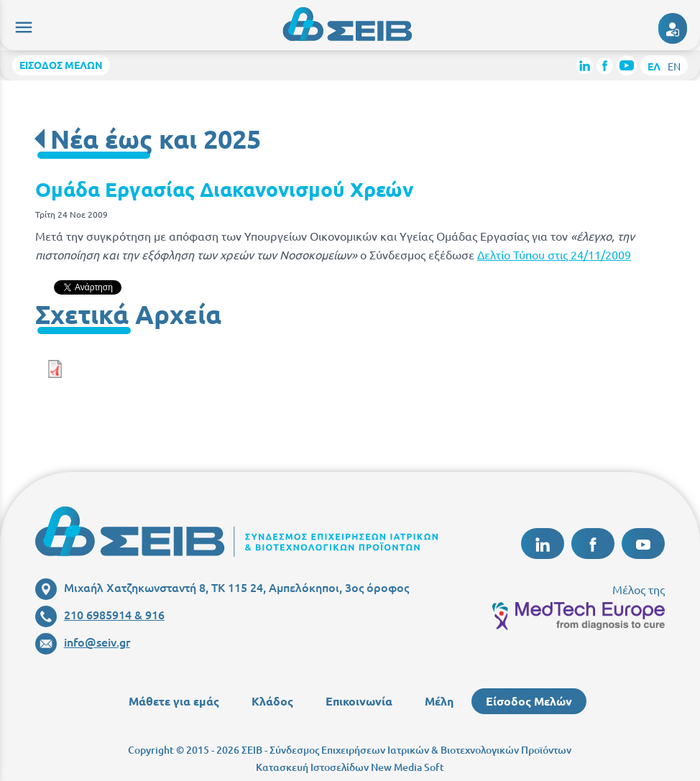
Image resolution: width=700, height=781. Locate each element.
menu (22, 25)
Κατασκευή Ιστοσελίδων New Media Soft (350, 767)
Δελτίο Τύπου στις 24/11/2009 (554, 254)
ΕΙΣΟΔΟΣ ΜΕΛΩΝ (61, 65)
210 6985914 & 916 (100, 614)
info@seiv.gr (83, 642)
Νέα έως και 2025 (156, 139)
